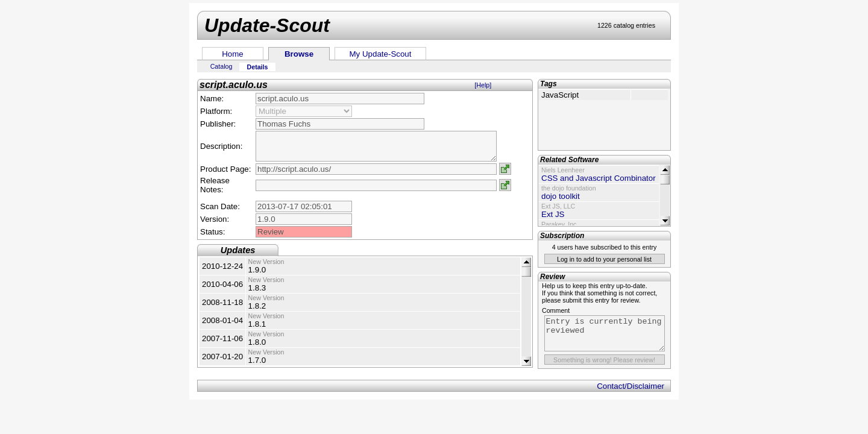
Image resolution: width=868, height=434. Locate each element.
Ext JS (553, 214)
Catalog (222, 66)
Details (258, 67)
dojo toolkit (561, 196)
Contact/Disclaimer (631, 386)
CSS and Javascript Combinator (599, 178)
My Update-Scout (381, 54)
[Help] (483, 85)
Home (233, 54)
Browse (299, 54)
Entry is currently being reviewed (605, 333)
